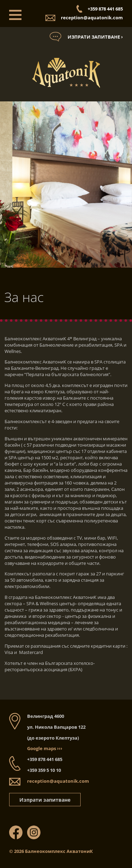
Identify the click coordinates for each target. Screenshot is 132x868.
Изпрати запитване (45, 800)
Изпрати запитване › (95, 37)
